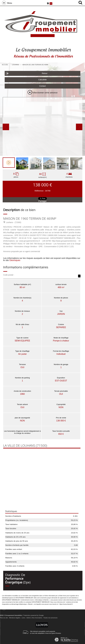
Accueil (5, 65)
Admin (29, 618)
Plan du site (4, 618)
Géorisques (15, 260)
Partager (43, 201)
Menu (9, 3)
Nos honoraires (37, 618)
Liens (23, 618)
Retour (27, 73)
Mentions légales (15, 618)
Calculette (42, 80)
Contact (42, 86)
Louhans (15, 65)
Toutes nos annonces (50, 618)
